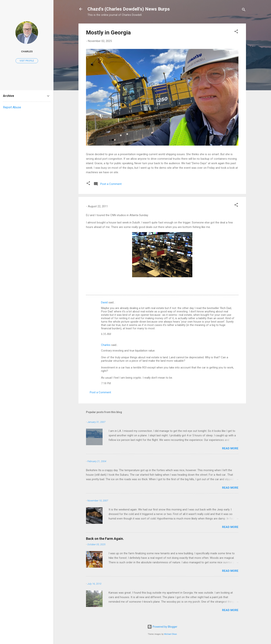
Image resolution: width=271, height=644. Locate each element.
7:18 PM (106, 383)
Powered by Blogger (162, 627)
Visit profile (27, 61)
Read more (230, 448)
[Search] (244, 10)
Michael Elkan (171, 634)
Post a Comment (100, 392)
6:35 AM (106, 334)
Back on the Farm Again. (105, 539)
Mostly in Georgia (108, 32)
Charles (106, 345)
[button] (236, 32)
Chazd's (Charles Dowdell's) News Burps (129, 9)
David (104, 302)
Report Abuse (12, 107)
